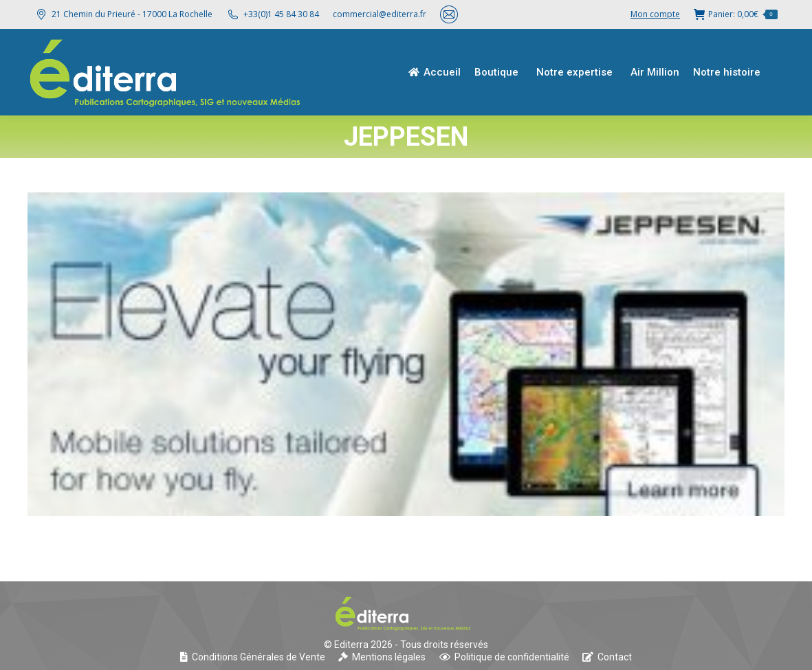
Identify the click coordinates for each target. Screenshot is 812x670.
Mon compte (655, 14)
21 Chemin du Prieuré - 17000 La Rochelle (123, 14)
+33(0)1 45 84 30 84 (281, 14)
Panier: (736, 14)
